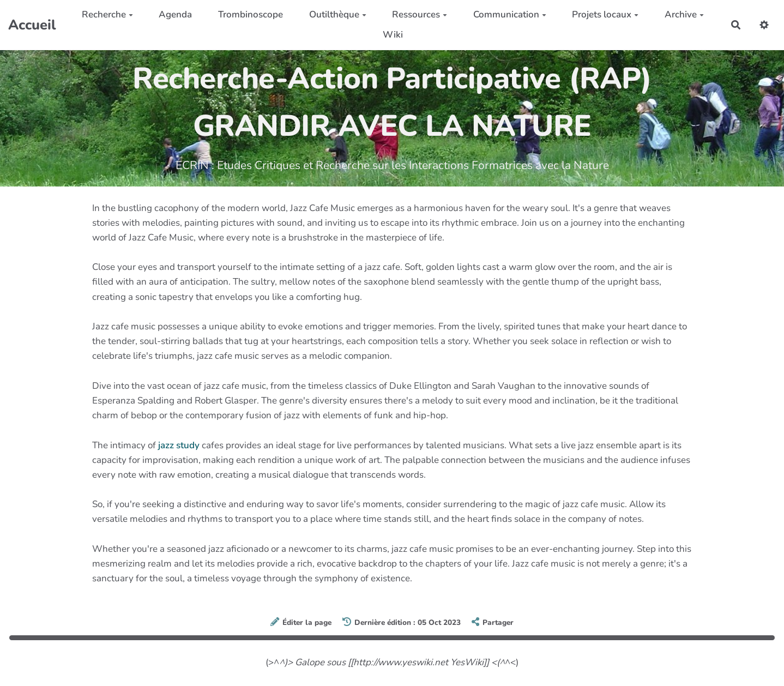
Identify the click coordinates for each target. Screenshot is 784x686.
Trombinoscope (251, 14)
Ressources (420, 14)
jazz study (179, 445)
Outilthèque (338, 14)
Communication (510, 14)
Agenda (175, 14)
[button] (764, 25)
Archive (684, 14)
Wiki (393, 35)
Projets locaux (605, 14)
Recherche (107, 14)
